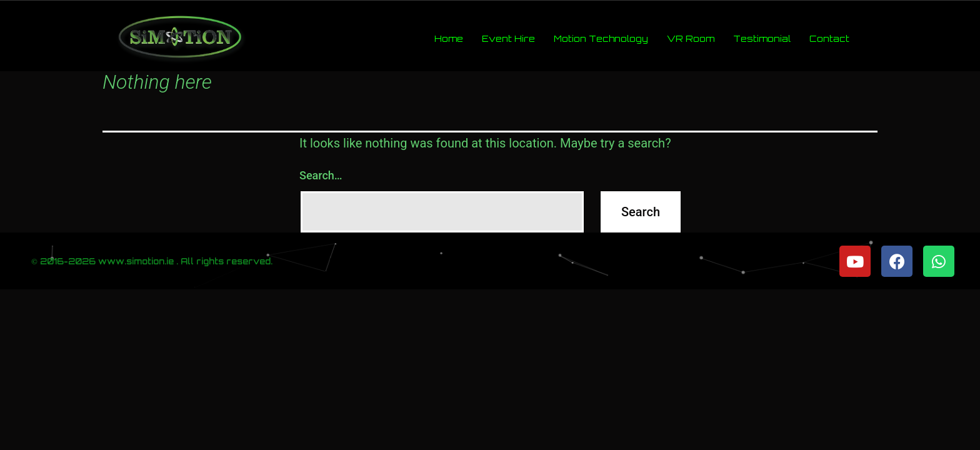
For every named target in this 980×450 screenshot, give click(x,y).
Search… (321, 175)
